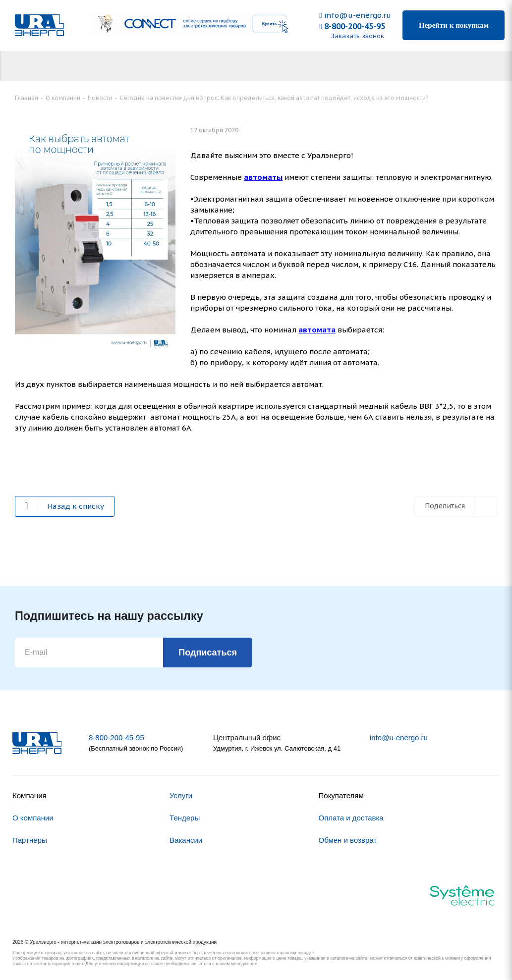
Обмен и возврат (348, 840)
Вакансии (186, 840)
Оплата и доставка (351, 818)
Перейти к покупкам (454, 25)
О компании (33, 818)
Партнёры (30, 840)
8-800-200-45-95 (352, 26)
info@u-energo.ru (355, 15)
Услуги (181, 795)
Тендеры (185, 818)
